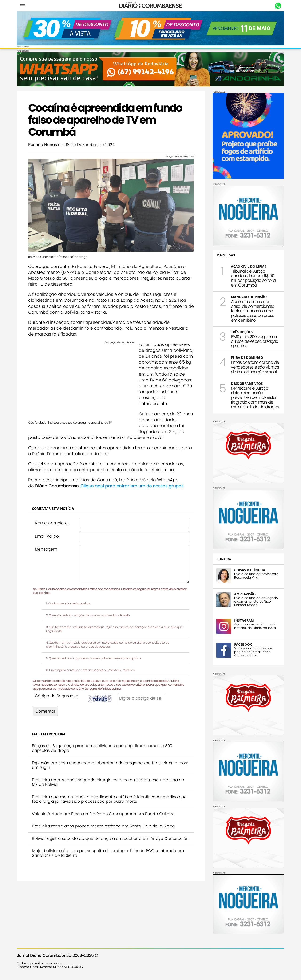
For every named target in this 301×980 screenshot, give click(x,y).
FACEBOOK (243, 644)
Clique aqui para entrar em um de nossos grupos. (132, 486)
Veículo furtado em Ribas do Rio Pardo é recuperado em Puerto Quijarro (103, 814)
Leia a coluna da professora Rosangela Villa (256, 576)
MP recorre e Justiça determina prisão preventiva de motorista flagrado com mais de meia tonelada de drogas (255, 397)
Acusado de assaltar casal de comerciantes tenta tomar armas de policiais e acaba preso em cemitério (253, 311)
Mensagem (46, 549)
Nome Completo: (52, 523)
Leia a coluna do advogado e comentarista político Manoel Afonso (256, 601)
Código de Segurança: (57, 696)
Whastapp (278, 6)
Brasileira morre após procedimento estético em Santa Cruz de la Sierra (103, 826)
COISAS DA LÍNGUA (250, 570)
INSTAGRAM (244, 620)
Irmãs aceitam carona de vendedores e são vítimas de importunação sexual (255, 367)
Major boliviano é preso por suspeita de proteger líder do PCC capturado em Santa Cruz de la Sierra (108, 853)
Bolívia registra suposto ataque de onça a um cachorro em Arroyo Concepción (110, 838)
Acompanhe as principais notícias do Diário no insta (255, 626)
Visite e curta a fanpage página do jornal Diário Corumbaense (253, 652)
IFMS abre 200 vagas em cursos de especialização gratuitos (255, 341)
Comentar (45, 711)
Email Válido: (47, 536)
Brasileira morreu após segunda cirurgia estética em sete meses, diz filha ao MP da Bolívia (108, 782)
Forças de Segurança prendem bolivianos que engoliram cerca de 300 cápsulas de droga (102, 748)
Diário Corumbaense (151, 6)
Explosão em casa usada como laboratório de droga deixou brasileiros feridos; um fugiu (110, 765)
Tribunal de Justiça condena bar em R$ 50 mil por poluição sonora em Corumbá (253, 278)
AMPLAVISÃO (245, 594)
